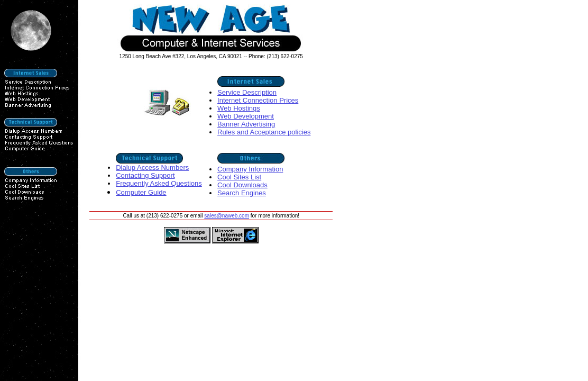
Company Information (250, 169)
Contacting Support (145, 175)
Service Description (247, 92)
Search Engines (242, 193)
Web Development (246, 116)
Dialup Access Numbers (152, 167)
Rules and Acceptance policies (264, 132)
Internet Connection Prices (258, 100)
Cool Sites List (239, 177)
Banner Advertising (246, 124)
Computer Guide (141, 192)
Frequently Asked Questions (159, 183)
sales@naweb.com (227, 216)
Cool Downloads (242, 185)
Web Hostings (239, 108)
